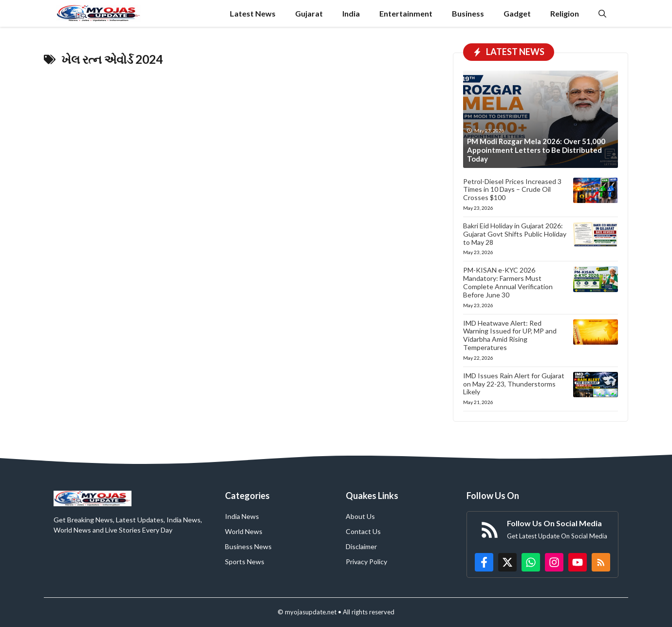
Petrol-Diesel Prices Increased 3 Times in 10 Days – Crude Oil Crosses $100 (512, 190)
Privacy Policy (366, 562)
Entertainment (406, 13)
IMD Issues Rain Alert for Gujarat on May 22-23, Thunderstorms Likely (514, 384)
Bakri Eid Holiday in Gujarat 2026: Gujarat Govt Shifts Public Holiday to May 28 (515, 234)
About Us (360, 516)
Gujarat (309, 13)
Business (468, 13)
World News (244, 531)
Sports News (245, 562)
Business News (248, 546)
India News (242, 516)
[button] (602, 13)
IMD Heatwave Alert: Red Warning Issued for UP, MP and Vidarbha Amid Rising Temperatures (510, 335)
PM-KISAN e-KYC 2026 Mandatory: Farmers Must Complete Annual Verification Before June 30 (508, 282)
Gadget (517, 13)
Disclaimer (361, 546)
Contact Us (363, 531)
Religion (565, 13)
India (351, 13)
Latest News (253, 13)
